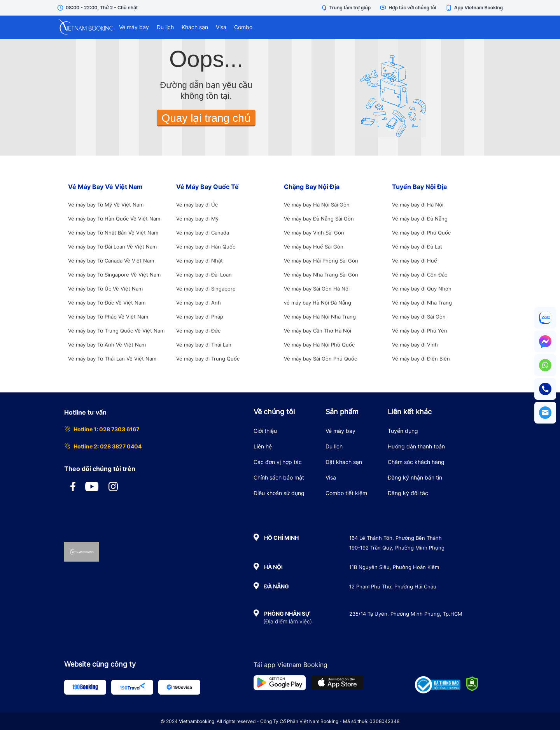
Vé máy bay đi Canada (203, 233)
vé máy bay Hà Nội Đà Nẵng (318, 303)
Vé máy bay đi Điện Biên (421, 359)
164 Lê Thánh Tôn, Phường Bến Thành (395, 538)
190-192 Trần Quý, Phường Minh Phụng (397, 548)
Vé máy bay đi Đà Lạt (417, 247)
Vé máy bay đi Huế (415, 261)
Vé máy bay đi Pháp (200, 317)
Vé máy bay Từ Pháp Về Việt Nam (108, 317)
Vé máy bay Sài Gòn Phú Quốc (320, 359)
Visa (221, 27)
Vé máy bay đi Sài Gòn (419, 317)
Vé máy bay (134, 27)
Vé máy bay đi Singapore (206, 289)
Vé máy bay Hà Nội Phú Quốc (319, 345)
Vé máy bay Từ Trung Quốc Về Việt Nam (116, 331)
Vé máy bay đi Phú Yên (420, 331)
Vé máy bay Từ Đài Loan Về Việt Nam (112, 247)
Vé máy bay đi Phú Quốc (421, 233)
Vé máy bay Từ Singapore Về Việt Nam (114, 275)
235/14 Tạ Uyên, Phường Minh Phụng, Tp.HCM (406, 614)
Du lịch (165, 27)
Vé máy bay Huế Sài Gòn (314, 247)
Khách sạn (195, 27)
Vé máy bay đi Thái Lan (204, 345)
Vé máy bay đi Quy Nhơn (422, 289)
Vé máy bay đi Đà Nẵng (420, 219)
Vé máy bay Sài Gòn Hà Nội (317, 289)
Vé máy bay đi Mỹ (197, 219)
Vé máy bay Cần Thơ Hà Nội (318, 331)
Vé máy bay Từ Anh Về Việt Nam (107, 345)
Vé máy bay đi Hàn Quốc (206, 247)
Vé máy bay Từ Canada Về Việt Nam (111, 261)
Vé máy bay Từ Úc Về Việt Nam (105, 289)
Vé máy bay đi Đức (198, 331)
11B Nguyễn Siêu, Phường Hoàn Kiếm (394, 567)
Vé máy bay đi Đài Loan (204, 275)
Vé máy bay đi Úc (197, 205)
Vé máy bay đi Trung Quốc (208, 359)
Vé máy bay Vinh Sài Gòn (314, 233)
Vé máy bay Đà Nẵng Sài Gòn (319, 219)
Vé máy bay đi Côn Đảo (420, 275)
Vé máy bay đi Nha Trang (422, 303)
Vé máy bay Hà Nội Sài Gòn (317, 205)
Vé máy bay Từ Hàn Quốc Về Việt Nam (114, 219)
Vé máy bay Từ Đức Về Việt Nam (107, 303)
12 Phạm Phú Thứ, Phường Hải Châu (393, 586)
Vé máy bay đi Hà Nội (418, 205)
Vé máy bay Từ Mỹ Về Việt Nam (106, 205)
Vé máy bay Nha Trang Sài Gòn (321, 275)
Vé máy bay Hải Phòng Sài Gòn (321, 261)
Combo (243, 27)
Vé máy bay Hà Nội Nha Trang (320, 317)
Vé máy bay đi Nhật (199, 261)
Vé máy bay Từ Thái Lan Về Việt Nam (112, 359)
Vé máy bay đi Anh (199, 303)
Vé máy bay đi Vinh (415, 345)
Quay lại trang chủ (206, 118)
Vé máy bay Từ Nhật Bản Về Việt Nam (113, 233)
